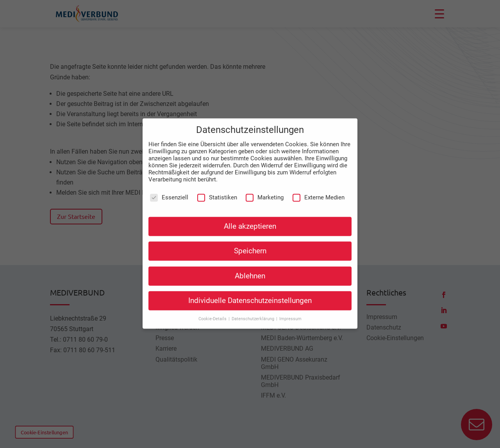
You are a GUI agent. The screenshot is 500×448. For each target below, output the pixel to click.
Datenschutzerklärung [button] (254, 300)
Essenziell (169, 178)
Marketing (265, 178)
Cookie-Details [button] (213, 300)
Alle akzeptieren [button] (250, 207)
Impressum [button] (290, 300)
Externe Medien (319, 178)
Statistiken (217, 178)
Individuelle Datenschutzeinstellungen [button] (250, 281)
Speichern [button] (250, 232)
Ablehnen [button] (250, 256)
